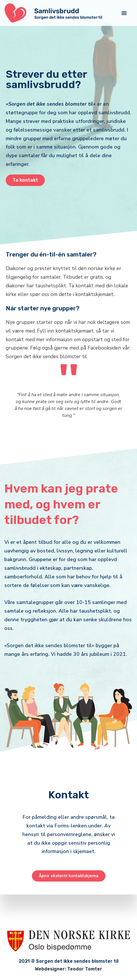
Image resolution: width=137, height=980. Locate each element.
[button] (124, 13)
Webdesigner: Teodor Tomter (68, 969)
